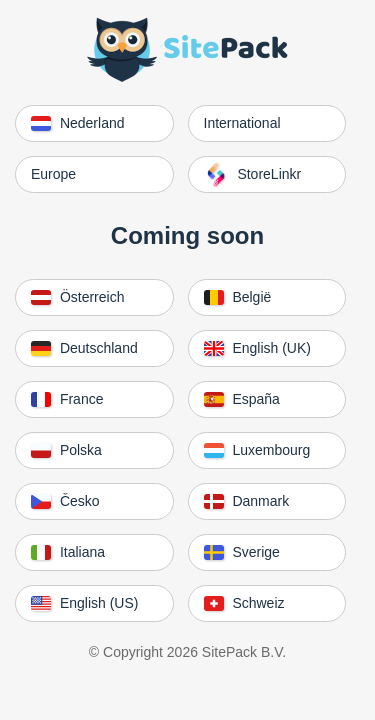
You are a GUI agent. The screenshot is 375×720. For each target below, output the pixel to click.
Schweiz (244, 603)
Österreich (77, 297)
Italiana (68, 552)
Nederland (78, 123)
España (242, 399)
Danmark (247, 501)
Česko (65, 501)
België (238, 297)
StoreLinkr (253, 174)
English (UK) (257, 348)
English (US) (84, 603)
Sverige (242, 552)
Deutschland (84, 348)
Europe (53, 174)
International (242, 123)
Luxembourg (257, 450)
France (67, 399)
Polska (66, 450)
